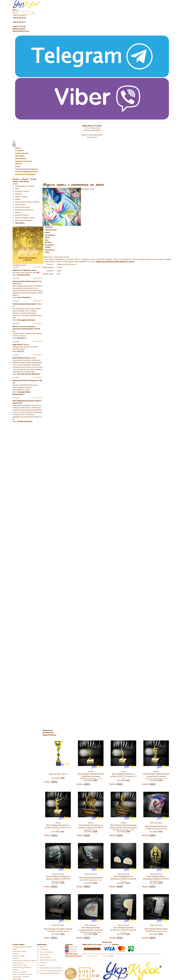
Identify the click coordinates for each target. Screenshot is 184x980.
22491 (62, 832)
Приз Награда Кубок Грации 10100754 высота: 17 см (156, 930)
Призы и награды (21, 197)
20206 (62, 934)
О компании (19, 151)
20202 (128, 883)
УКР (14, 10)
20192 (62, 883)
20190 (95, 934)
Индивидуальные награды (25, 186)
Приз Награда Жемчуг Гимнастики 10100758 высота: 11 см (123, 879)
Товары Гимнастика (49, 735)
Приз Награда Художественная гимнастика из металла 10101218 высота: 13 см (156, 776)
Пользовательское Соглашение (26, 169)
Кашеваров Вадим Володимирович (22, 393)
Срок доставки (48, 241)
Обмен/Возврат (21, 158)
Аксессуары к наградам (24, 220)
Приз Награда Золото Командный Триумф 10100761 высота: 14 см (156, 879)
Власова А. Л (22, 338)
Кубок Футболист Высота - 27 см (24, 358)
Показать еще (107, 942)
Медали (18, 199)
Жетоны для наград (22, 207)
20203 (128, 934)
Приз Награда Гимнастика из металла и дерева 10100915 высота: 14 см (91, 828)
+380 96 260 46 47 (19, 22)
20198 (160, 934)
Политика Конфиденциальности (27, 172)
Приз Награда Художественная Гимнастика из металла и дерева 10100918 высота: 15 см (123, 828)
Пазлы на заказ (21, 204)
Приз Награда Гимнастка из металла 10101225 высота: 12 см (123, 776)
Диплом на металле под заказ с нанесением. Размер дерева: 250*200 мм (26, 329)
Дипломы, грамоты (22, 215)
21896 (95, 832)
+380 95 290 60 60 (19, 18)
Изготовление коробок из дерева (27, 202)
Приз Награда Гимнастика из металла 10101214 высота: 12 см (58, 828)
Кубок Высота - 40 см (58, 774)
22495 (160, 780)
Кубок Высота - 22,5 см (21, 344)
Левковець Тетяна (24, 275)
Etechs (111, 956)
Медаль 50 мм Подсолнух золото (25, 270)
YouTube (33, 179)
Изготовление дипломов (24, 210)
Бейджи (18, 212)
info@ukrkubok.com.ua (21, 31)
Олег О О (21, 351)
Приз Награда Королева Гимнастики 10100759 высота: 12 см (123, 930)
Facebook (16, 179)
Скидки (18, 166)
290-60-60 (71, 947)
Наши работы (20, 156)
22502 (128, 780)
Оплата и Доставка (22, 153)
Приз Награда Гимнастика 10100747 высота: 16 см (156, 827)
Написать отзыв (48, 733)
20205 (160, 883)
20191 (160, 832)
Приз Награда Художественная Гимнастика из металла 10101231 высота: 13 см (91, 776)
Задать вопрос (48, 730)
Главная (18, 148)
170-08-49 (71, 951)
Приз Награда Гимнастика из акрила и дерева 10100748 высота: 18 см (58, 879)
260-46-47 (71, 949)
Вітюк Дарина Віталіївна (26, 320)
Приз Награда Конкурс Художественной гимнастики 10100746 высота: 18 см (91, 930)
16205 (62, 778)
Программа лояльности (24, 161)
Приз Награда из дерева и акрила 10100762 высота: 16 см (58, 930)
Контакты (18, 164)
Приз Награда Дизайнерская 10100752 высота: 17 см (91, 879)
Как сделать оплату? (49, 246)
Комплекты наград (22, 191)
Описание (49, 227)
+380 (20, 15)
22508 (95, 780)
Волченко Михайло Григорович (29, 374)
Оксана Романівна (24, 297)
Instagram (25, 179)
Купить (54, 782)
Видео (47, 232)
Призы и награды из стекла (25, 218)
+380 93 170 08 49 (19, 26)
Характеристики (51, 230)
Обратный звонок (19, 29)
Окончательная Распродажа (25, 174)
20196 (95, 883)
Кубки (17, 189)
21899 (128, 832)
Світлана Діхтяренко (25, 421)
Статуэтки (18, 194)
